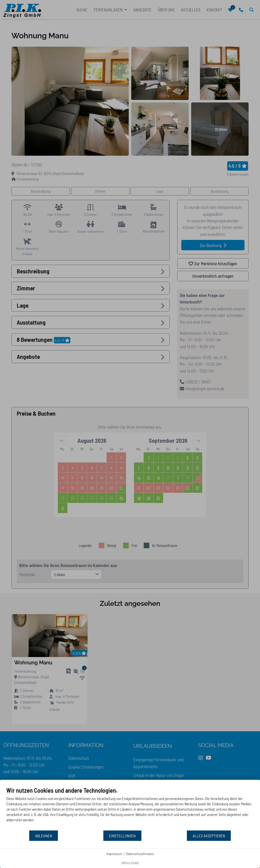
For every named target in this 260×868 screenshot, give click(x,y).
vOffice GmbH (130, 863)
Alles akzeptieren (209, 836)
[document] (130, 808)
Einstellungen (122, 836)
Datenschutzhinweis (140, 854)
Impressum (114, 854)
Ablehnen (44, 836)
